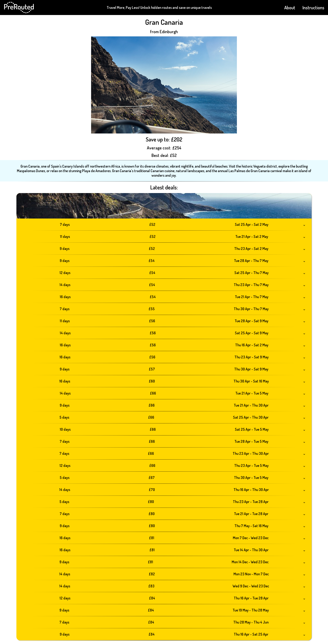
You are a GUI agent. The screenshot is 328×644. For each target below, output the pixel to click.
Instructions (313, 8)
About (290, 8)
